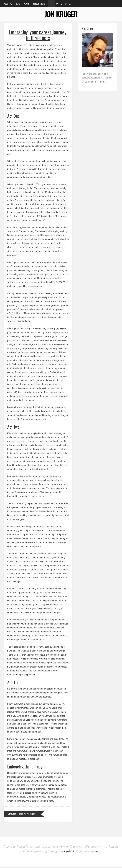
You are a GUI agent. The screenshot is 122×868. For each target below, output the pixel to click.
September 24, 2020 (15, 814)
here (102, 82)
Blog (18, 4)
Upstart (69, 851)
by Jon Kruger (30, 814)
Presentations (39, 4)
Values (26, 4)
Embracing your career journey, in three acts (38, 35)
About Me (8, 4)
